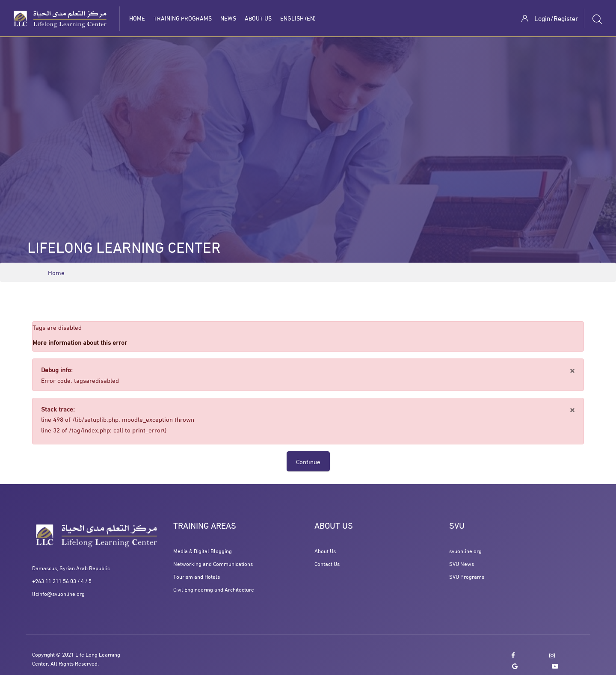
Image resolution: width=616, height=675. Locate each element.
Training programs (183, 18)
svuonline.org (465, 551)
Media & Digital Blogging (203, 551)
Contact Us (327, 563)
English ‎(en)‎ (298, 18)
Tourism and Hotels (197, 576)
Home (137, 18)
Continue (308, 461)
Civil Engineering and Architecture (214, 589)
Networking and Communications (213, 563)
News (228, 18)
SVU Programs (467, 576)
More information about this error (80, 342)
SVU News (462, 563)
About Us (258, 18)
